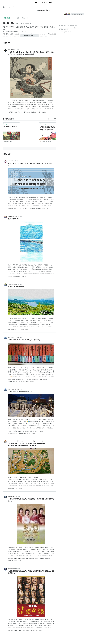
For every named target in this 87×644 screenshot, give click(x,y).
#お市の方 (26, 209)
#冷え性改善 (27, 112)
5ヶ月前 (17, 50)
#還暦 (34, 433)
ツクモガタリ (11, 161)
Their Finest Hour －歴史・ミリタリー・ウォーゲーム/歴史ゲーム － (23, 441)
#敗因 (40, 631)
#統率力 (32, 381)
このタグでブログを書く (78, 14)
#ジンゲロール (18, 112)
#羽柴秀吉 (32, 209)
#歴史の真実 (22, 559)
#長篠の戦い (36, 379)
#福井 (28, 631)
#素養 (27, 381)
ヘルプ (72, 28)
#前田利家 (39, 209)
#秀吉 (18, 330)
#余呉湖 (10, 276)
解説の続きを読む (29, 36)
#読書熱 (27, 431)
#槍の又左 (11, 561)
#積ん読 (32, 431)
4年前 (21, 389)
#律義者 (42, 559)
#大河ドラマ (46, 209)
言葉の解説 (7, 18)
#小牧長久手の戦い (13, 381)
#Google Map (23, 433)
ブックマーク (7, 124)
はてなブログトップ (63, 29)
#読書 (14, 379)
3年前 (21, 337)
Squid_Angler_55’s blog (13, 337)
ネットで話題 (16, 18)
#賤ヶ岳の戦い (42, 112)
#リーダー (22, 381)
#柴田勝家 (11, 112)
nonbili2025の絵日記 (13, 216)
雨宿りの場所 (11, 50)
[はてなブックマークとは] (13, 119)
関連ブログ (25, 18)
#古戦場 (24, 276)
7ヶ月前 (17, 161)
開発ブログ (77, 28)
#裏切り (37, 559)
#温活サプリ (34, 112)
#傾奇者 (47, 559)
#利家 (26, 330)
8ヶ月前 (20, 216)
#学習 (9, 379)
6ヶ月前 (18, 496)
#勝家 (22, 330)
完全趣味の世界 (11, 496)
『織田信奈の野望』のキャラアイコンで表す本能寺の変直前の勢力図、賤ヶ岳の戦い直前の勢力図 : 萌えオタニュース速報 (47, 128)
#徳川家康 (19, 379)
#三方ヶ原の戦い (27, 379)
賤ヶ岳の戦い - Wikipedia (10, 126)
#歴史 (16, 559)
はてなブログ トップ (8, 7)
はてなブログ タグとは (64, 28)
